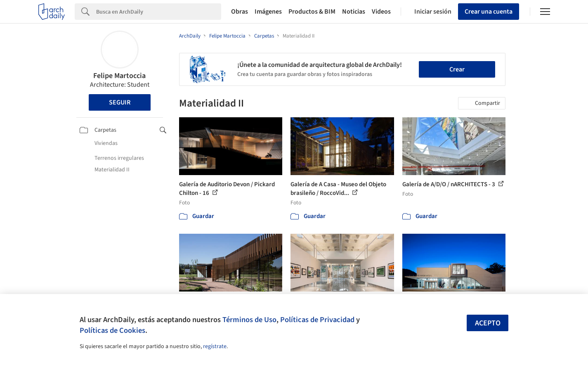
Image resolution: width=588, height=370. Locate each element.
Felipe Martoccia (119, 76)
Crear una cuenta (489, 12)
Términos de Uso (249, 320)
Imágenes (268, 12)
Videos (381, 12)
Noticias (354, 12)
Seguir (120, 102)
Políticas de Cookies (112, 330)
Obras (240, 12)
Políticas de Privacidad (317, 320)
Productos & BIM (312, 12)
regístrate (215, 346)
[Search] (159, 12)
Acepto (488, 323)
